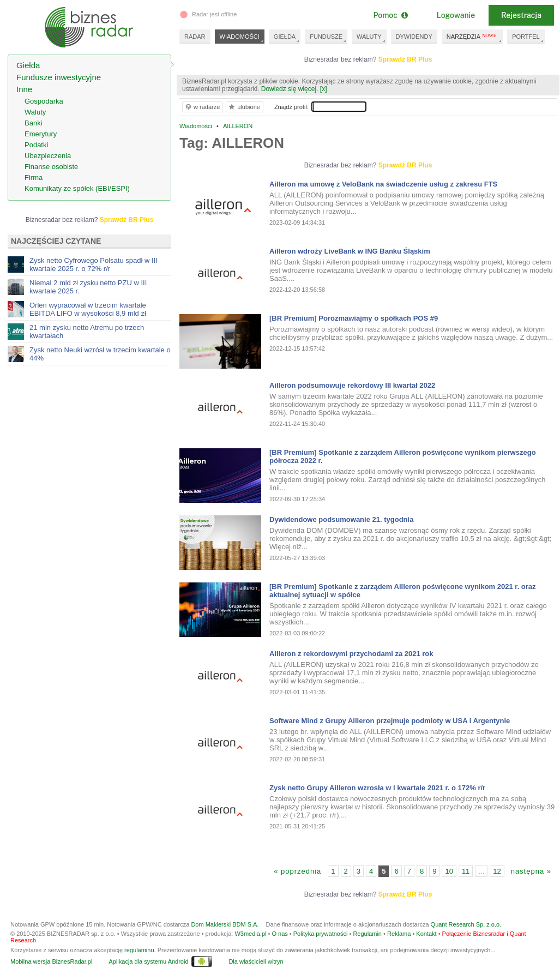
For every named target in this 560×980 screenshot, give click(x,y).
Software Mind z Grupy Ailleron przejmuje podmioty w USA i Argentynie (390, 721)
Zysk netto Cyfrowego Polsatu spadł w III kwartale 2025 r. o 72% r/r (94, 264)
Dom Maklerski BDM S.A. (225, 924)
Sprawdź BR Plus (405, 59)
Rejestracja (521, 15)
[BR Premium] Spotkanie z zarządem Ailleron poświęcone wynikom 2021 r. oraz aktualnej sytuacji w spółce (403, 591)
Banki (34, 123)
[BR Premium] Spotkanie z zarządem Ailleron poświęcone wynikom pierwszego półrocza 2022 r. (403, 456)
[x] (324, 89)
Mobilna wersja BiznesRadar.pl (51, 961)
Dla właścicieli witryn (256, 961)
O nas (279, 934)
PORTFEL (526, 37)
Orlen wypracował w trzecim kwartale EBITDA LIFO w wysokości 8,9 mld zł (88, 309)
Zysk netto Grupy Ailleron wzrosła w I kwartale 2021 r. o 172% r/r (377, 788)
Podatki (36, 145)
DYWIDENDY (414, 37)
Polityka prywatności (321, 934)
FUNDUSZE (326, 37)
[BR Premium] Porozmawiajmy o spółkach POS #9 (354, 318)
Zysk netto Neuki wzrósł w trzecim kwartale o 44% (100, 354)
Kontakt (426, 934)
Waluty (35, 112)
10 (449, 871)
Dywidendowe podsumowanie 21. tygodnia (341, 519)
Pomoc (390, 15)
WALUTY (369, 37)
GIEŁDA (285, 37)
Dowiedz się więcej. (290, 89)
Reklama (399, 934)
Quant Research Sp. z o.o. (466, 924)
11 (466, 871)
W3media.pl (250, 934)
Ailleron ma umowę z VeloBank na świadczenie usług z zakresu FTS (383, 184)
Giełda (28, 65)
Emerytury (41, 134)
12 (497, 871)
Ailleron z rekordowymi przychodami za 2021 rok (351, 654)
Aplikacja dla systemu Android (148, 961)
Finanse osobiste (51, 167)
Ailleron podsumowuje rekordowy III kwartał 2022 (352, 385)
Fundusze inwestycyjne (59, 77)
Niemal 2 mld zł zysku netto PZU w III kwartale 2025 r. (88, 287)
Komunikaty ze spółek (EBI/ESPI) (77, 188)
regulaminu (139, 950)
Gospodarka (44, 101)
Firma (34, 178)
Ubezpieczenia (48, 156)
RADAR (195, 37)
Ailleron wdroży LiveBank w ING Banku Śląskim (350, 251)
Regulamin (367, 934)
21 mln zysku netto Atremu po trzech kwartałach (87, 332)
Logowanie (456, 15)
